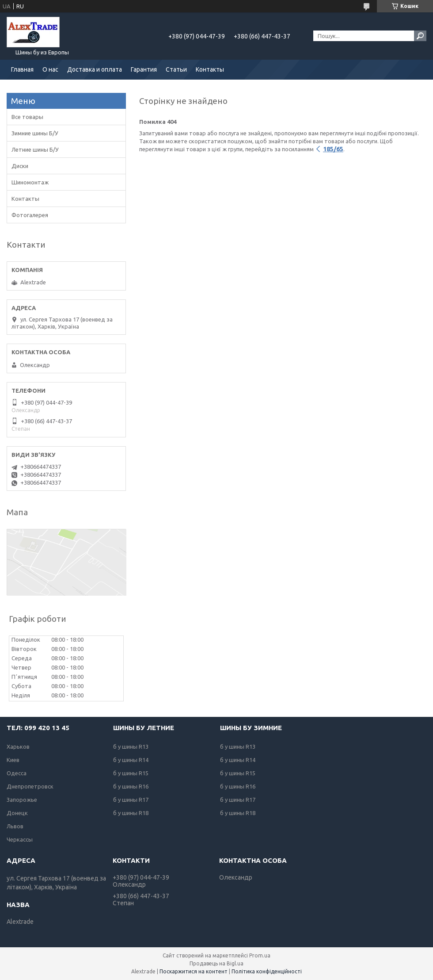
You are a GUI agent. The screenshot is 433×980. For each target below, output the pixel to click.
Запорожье (22, 800)
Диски (20, 166)
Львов (15, 826)
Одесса (17, 773)
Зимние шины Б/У (35, 133)
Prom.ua (260, 955)
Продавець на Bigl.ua (216, 963)
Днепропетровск (30, 786)
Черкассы (20, 839)
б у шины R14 (131, 760)
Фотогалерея (30, 215)
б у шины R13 (131, 746)
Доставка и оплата (95, 69)
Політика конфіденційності (267, 971)
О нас (50, 69)
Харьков (18, 746)
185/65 (333, 149)
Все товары (27, 117)
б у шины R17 (131, 800)
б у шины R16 (131, 786)
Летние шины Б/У (35, 149)
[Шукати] (420, 36)
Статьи (176, 69)
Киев (13, 760)
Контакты (210, 69)
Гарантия (144, 69)
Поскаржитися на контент (194, 971)
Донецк (17, 813)
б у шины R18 (131, 813)
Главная (22, 69)
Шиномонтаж (30, 182)
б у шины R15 (131, 773)
